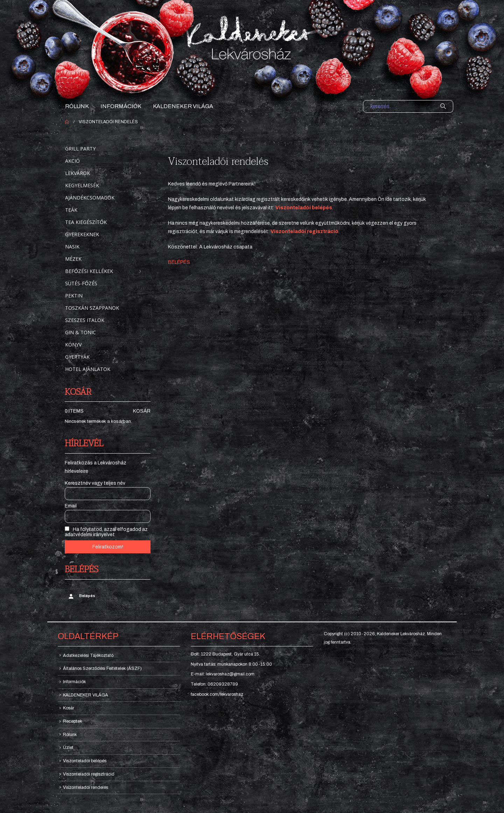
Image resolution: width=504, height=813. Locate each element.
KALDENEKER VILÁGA (183, 106)
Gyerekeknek (82, 234)
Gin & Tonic (80, 332)
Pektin (74, 296)
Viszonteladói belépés (304, 208)
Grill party (80, 149)
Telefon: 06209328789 (214, 684)
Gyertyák (77, 357)
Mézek (73, 259)
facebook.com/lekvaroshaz (217, 694)
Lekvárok (78, 173)
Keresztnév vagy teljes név (95, 483)
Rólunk (77, 106)
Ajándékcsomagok (90, 198)
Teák (71, 210)
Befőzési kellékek (89, 271)
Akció (72, 161)
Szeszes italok (85, 320)
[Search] (443, 106)
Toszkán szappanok (92, 308)
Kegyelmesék (82, 185)
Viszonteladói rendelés (86, 787)
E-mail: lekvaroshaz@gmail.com (223, 674)
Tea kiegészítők (86, 222)
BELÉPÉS (179, 262)
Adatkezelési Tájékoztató (88, 656)
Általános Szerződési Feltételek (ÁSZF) (102, 668)
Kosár (142, 411)
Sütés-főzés (81, 283)
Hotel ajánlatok (88, 369)
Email (71, 506)
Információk (121, 106)
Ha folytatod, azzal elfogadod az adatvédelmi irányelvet (106, 532)
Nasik (72, 247)
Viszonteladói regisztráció (89, 774)
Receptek (72, 721)
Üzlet (68, 748)
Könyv (73, 345)
